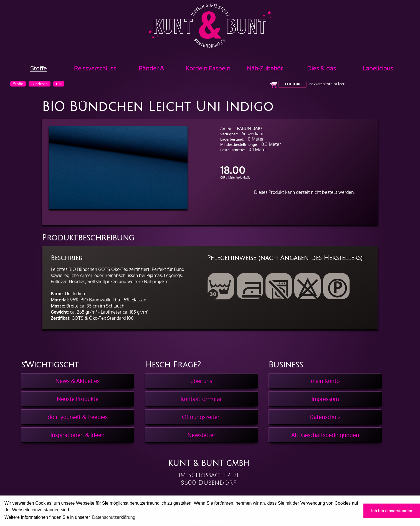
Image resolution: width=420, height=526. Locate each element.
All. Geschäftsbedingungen (325, 435)
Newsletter (201, 435)
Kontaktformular (201, 399)
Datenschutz (325, 417)
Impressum (325, 399)
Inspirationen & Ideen (78, 435)
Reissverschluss (95, 68)
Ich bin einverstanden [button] (392, 511)
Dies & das (322, 68)
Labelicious (378, 68)
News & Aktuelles (78, 381)
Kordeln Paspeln (208, 68)
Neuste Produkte (78, 399)
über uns (201, 381)
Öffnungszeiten (201, 417)
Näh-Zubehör (265, 68)
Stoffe (39, 68)
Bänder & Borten (152, 70)
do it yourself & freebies (78, 417)
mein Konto (325, 381)
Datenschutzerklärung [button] (114, 517)
